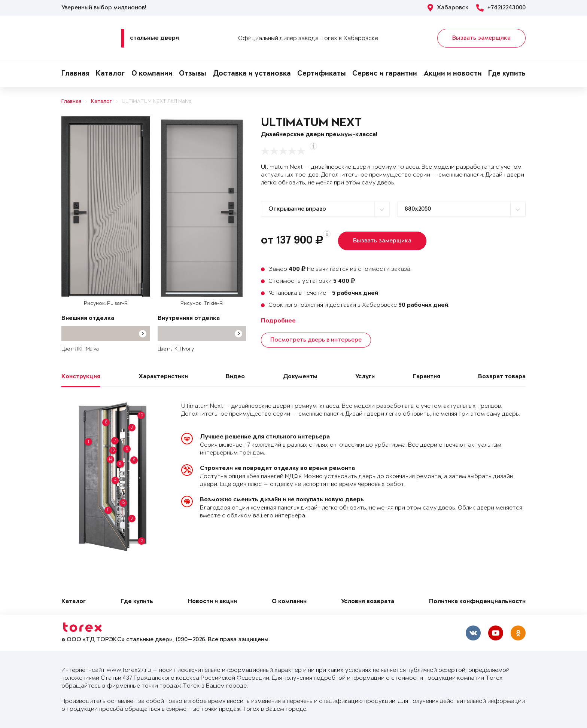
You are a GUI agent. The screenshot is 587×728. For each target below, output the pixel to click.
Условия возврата (368, 602)
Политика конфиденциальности (477, 602)
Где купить (507, 74)
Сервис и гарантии (385, 74)
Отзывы (193, 74)
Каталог (110, 74)
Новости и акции (212, 602)
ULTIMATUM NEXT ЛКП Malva (156, 102)
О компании (152, 74)
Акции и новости (453, 74)
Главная (75, 74)
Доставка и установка (252, 74)
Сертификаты (322, 74)
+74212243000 (501, 8)
